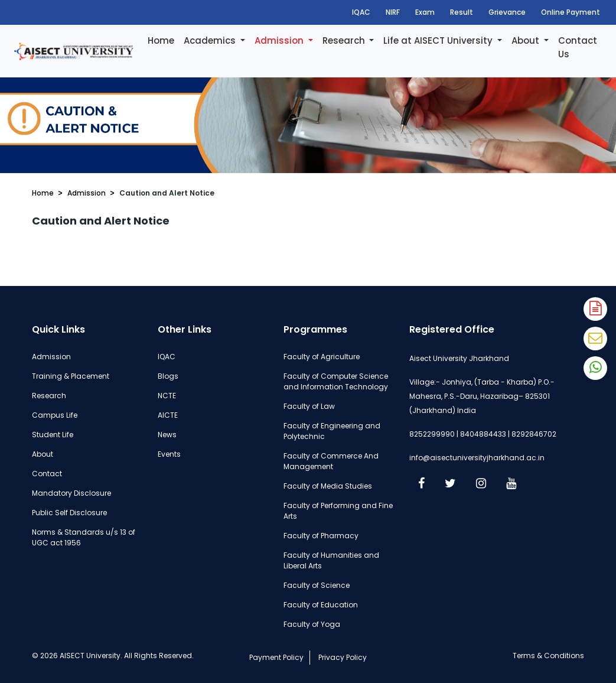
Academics (211, 40)
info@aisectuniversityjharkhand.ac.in (477, 458)
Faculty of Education (321, 605)
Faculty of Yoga (312, 624)
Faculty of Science (317, 585)
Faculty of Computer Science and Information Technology (336, 381)
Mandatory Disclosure (71, 493)
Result (462, 12)
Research (345, 40)
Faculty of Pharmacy (321, 536)
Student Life (53, 435)
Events (169, 454)
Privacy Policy (343, 657)
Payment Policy (276, 657)
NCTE (167, 396)
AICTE (168, 415)
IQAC (361, 12)
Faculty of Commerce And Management (331, 461)
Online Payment (571, 12)
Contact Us (578, 47)
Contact (47, 474)
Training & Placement (71, 376)
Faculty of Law (309, 406)
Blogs (168, 376)
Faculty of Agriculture (322, 357)
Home (161, 40)
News (167, 435)
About (527, 40)
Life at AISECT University (439, 40)
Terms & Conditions (548, 656)
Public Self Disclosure (69, 513)
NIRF (393, 12)
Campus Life (55, 415)
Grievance (507, 12)
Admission (280, 40)
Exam (425, 12)
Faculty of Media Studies (328, 486)
